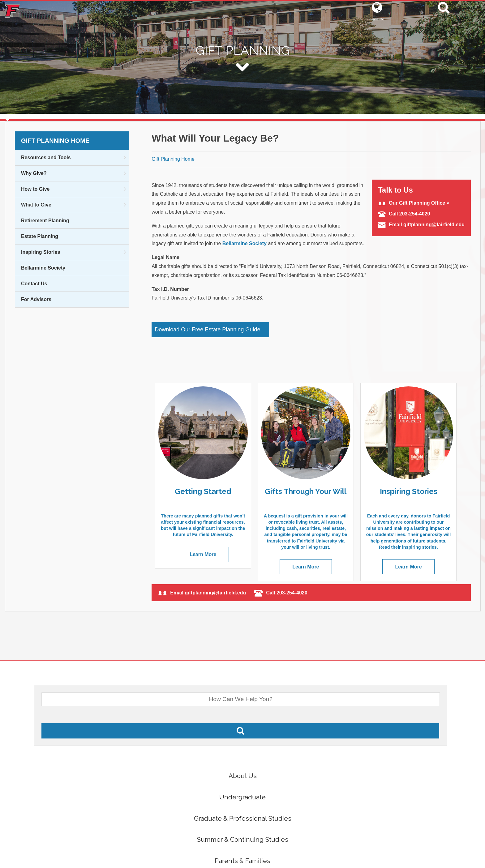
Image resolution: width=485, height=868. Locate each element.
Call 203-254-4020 (404, 214)
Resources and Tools (46, 157)
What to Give (36, 205)
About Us (243, 776)
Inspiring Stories (41, 252)
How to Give (35, 189)
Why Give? (34, 173)
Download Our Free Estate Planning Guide (207, 330)
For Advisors (36, 299)
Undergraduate (242, 797)
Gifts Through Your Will (306, 491)
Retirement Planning (45, 221)
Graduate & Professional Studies (243, 818)
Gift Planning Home (55, 141)
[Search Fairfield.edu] (240, 731)
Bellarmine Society (43, 268)
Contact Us (34, 284)
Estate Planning (40, 236)
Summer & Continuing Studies (242, 839)
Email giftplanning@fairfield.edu (421, 225)
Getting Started (203, 491)
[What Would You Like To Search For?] (241, 699)
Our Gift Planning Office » (414, 203)
